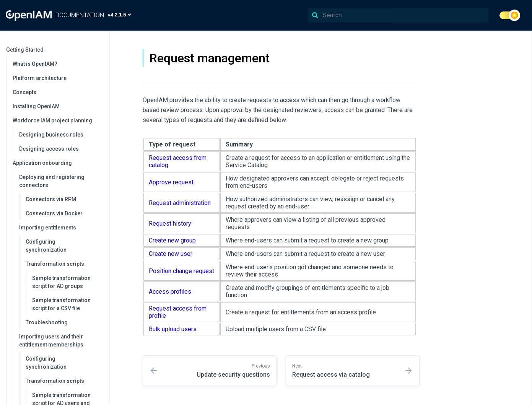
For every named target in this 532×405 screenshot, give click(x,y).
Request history (170, 224)
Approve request (171, 182)
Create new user (171, 254)
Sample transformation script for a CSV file (61, 304)
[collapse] (99, 50)
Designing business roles (51, 135)
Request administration (180, 203)
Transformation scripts (63, 264)
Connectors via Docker (54, 213)
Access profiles (170, 292)
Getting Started (54, 50)
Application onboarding (57, 163)
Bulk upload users (173, 329)
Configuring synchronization (46, 246)
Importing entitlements (60, 228)
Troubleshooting (47, 322)
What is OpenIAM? (35, 64)
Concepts (24, 92)
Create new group (172, 240)
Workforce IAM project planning (57, 120)
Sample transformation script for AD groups (61, 282)
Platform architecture (40, 78)
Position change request (181, 271)
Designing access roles (49, 149)
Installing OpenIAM (36, 106)
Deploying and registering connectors (60, 181)
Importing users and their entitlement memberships (60, 341)
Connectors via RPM (51, 199)
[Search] (398, 15)
